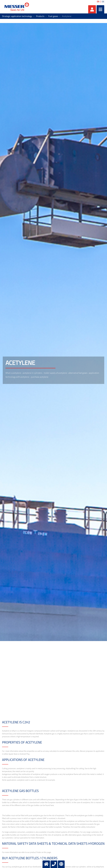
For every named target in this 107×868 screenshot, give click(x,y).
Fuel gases (53, 16)
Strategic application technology (17, 16)
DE (103, 2)
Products (40, 16)
